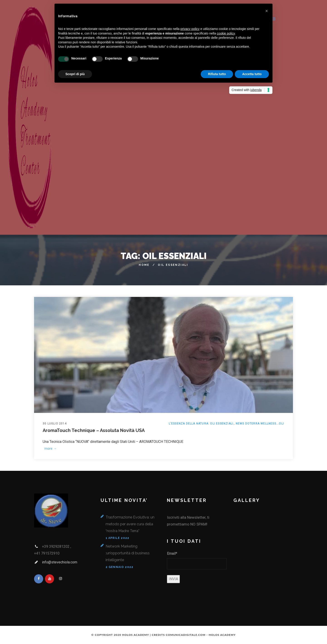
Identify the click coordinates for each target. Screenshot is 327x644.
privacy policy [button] (190, 29)
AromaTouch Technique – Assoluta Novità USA (94, 430)
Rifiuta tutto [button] (217, 74)
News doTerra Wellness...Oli (260, 424)
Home (144, 265)
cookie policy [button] (226, 33)
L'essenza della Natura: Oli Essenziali (201, 424)
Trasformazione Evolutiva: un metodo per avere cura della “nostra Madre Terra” (130, 524)
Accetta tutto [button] (252, 74)
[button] (267, 11)
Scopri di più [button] (75, 74)
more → (50, 448)
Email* (172, 554)
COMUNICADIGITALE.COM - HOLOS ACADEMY (201, 635)
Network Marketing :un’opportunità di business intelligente (128, 553)
